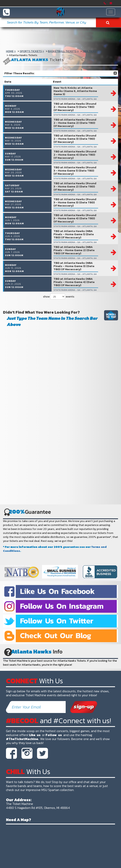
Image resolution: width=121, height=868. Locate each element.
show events (59, 329)
